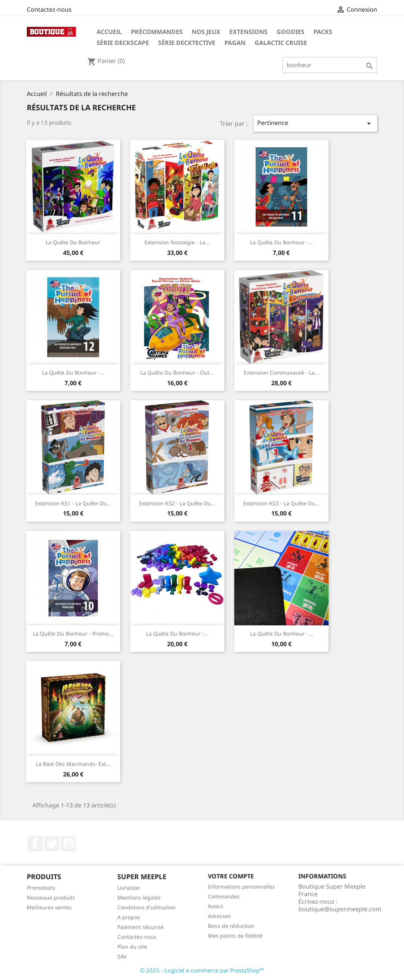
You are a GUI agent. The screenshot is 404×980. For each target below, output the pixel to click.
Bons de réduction (231, 926)
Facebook (35, 844)
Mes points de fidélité (235, 936)
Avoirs (216, 906)
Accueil (109, 32)
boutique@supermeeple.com (340, 909)
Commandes (224, 896)
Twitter (52, 844)
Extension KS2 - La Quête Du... (177, 503)
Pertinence (315, 123)
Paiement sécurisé (141, 927)
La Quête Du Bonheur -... (281, 242)
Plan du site (132, 947)
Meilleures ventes (49, 907)
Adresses (219, 916)
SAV (122, 956)
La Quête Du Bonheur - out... (177, 373)
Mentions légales (139, 897)
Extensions (248, 32)
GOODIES (290, 32)
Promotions (41, 888)
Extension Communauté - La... (281, 373)
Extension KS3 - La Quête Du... (281, 503)
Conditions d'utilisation (147, 907)
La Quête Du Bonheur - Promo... (73, 634)
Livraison (129, 888)
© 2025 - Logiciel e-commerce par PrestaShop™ (202, 970)
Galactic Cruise (281, 43)
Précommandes (157, 32)
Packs (323, 32)
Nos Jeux (206, 32)
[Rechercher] (330, 65)
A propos (129, 917)
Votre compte (231, 876)
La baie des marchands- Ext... (73, 764)
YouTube (68, 844)
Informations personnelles (241, 887)
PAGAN (235, 43)
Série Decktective (187, 43)
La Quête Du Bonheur (73, 242)
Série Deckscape (123, 43)
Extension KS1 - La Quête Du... (73, 503)
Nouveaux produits (51, 897)
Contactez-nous (49, 9)
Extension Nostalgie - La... (177, 242)
